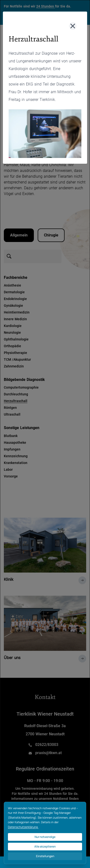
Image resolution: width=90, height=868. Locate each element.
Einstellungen (45, 856)
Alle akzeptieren (45, 846)
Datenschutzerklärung (23, 827)
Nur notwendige (45, 837)
